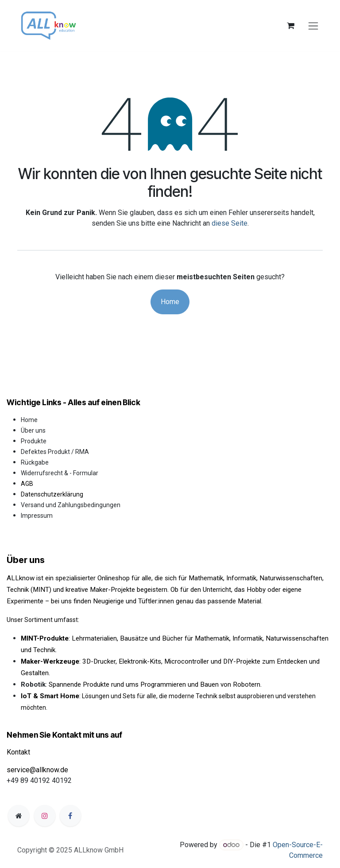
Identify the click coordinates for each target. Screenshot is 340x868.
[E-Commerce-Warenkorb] (290, 26)
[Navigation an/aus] (313, 26)
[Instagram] (45, 816)
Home (170, 302)
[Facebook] (70, 816)
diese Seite (230, 223)
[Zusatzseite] (19, 816)
